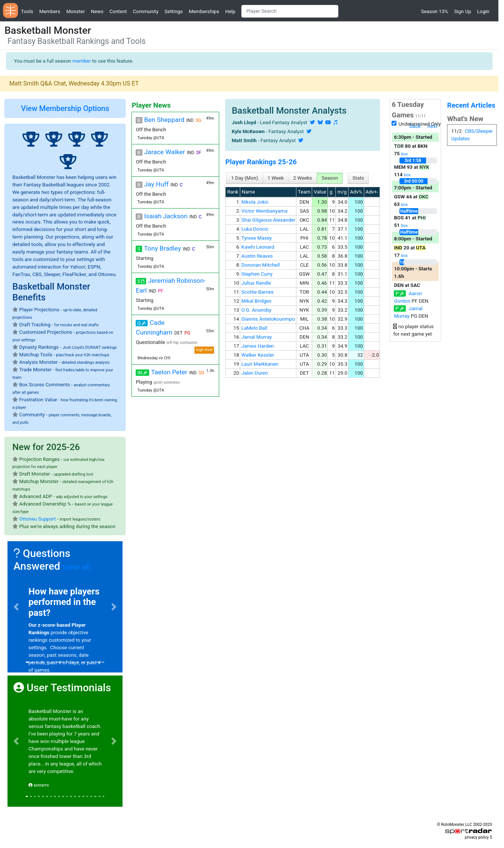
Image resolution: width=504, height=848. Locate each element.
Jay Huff (156, 184)
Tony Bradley (162, 248)
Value (320, 192)
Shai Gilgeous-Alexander (268, 220)
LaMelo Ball (254, 328)
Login (483, 11)
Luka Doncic (255, 229)
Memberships (204, 11)
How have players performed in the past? (64, 602)
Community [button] (146, 11)
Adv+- (372, 192)
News (97, 11)
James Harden (258, 346)
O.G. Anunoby (256, 310)
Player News (151, 105)
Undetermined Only (420, 124)
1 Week (276, 178)
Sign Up (463, 11)
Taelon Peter (169, 372)
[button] (16, 607)
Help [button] (230, 11)
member (82, 61)
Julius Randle (256, 283)
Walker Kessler (258, 355)
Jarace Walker (165, 152)
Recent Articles (471, 105)
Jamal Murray (256, 337)
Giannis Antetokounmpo (268, 319)
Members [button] (50, 11)
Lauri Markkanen (260, 364)
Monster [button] (76, 11)
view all (76, 567)
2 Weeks (302, 178)
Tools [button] (27, 11)
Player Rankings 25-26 (261, 162)
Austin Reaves (257, 256)
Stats (358, 178)
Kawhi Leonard (258, 247)
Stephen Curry (257, 274)
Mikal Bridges (256, 301)
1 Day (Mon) (244, 178)
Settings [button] (174, 11)
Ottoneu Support (37, 519)
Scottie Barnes (257, 292)
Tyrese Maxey (256, 238)
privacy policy (477, 837)
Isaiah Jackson (166, 216)
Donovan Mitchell (261, 265)
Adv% (356, 192)
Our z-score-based (50, 625)
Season (330, 178)
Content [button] (118, 11)
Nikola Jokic (255, 202)
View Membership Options (65, 108)
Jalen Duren (255, 373)
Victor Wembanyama (264, 211)
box (405, 154)
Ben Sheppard (164, 120)
